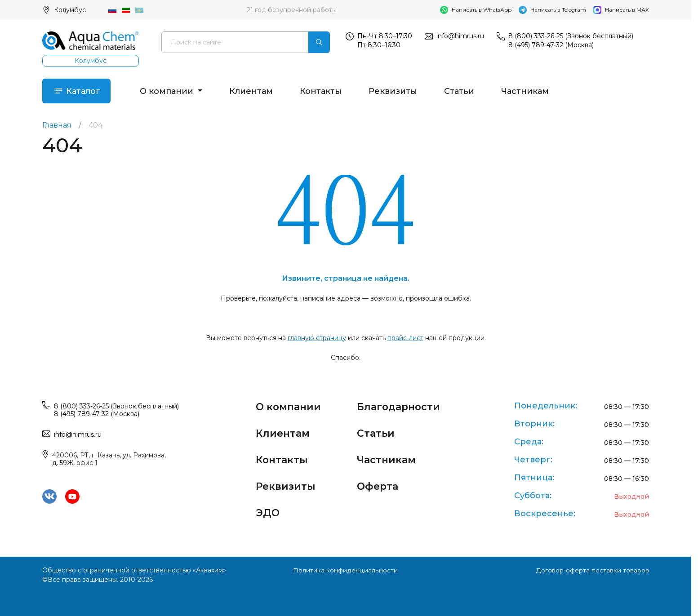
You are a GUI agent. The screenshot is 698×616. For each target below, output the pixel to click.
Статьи (460, 91)
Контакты (321, 91)
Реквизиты (393, 91)
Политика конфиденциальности (345, 570)
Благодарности (399, 406)
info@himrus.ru (460, 36)
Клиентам (251, 91)
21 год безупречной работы (292, 10)
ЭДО (268, 511)
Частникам (525, 91)
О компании (168, 91)
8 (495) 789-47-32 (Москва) (551, 45)
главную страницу (317, 338)
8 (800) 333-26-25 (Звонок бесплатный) (571, 36)
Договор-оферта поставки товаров (592, 570)
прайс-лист (405, 338)
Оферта (378, 485)
